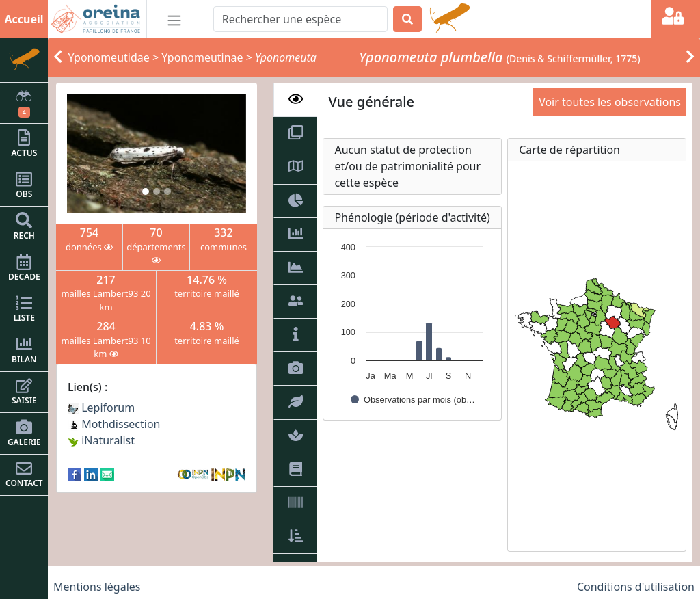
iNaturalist (101, 440)
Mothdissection (114, 424)
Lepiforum (101, 408)
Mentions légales (97, 587)
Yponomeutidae (109, 57)
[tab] (295, 100)
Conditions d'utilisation (636, 587)
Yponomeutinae (202, 57)
